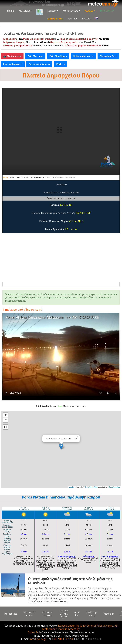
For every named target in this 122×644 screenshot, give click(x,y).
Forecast (72, 19)
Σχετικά (86, 19)
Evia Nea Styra (58, 56)
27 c (73, 42)
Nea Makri (85, 42)
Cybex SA (33, 632)
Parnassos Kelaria (39, 64)
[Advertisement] (61, 256)
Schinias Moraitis (83, 56)
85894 (87, 45)
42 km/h (27, 42)
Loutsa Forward (13, 64)
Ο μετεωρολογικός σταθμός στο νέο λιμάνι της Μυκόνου (70, 581)
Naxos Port (33, 42)
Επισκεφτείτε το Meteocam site (61, 192)
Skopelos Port (108, 56)
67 (41, 39)
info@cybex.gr (38, 639)
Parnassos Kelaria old (46, 45)
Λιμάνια (90, 11)
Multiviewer (25, 11)
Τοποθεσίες (107, 11)
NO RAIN (84, 39)
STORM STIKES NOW (64, 614)
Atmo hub (77, 614)
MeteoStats (10, 614)
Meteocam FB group (47, 614)
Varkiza (61, 64)
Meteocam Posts (29, 614)
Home (11, 11)
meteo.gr (109, 614)
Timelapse (61, 184)
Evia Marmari (35, 56)
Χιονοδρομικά (71, 11)
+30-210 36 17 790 (63, 639)
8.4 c (34, 45)
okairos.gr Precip (92, 614)
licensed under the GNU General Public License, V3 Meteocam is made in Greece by (80, 627)
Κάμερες (53, 11)
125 (13, 39)
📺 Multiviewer (12, 56)
